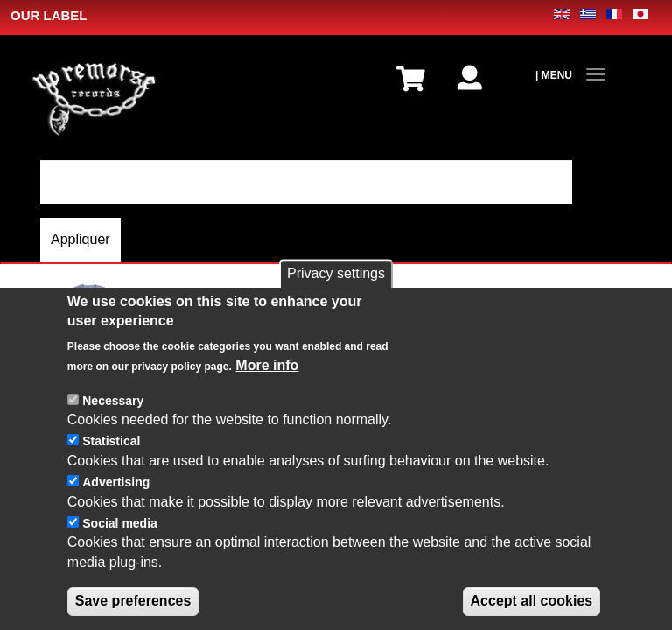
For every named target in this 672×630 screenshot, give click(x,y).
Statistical (111, 443)
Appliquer (80, 239)
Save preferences (133, 602)
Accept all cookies (532, 602)
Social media (120, 524)
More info (267, 366)
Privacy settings (336, 275)
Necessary (113, 402)
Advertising (116, 483)
